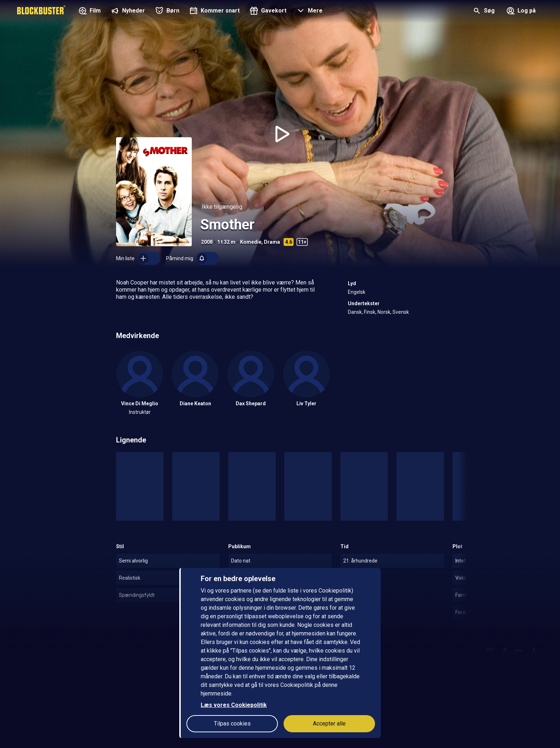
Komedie (251, 242)
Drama (272, 242)
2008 (207, 242)
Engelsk (357, 292)
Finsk (370, 312)
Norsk (384, 312)
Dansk (355, 312)
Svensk (401, 312)
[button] (309, 11)
